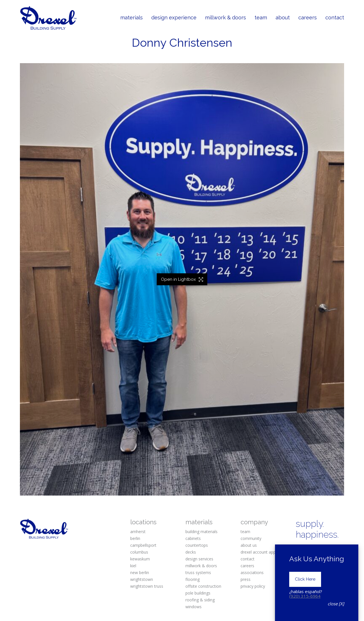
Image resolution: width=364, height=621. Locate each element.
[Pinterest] (336, 550)
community (251, 538)
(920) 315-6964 (305, 612)
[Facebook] (301, 550)
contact (248, 559)
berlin (135, 538)
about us (249, 545)
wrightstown (142, 579)
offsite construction (203, 586)
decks (191, 552)
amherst (138, 532)
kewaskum (140, 559)
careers (247, 566)
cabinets (193, 538)
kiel (133, 566)
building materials (201, 532)
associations (252, 572)
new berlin (140, 572)
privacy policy (253, 586)
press (246, 579)
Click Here (305, 595)
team (245, 532)
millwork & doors (201, 566)
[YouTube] (318, 559)
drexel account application (265, 552)
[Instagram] (318, 550)
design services (199, 559)
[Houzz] (336, 559)
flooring (193, 579)
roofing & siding (200, 600)
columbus (139, 552)
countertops (197, 545)
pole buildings (198, 593)
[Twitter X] (301, 559)
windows (194, 607)
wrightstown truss (147, 586)
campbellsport (143, 545)
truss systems (198, 572)
